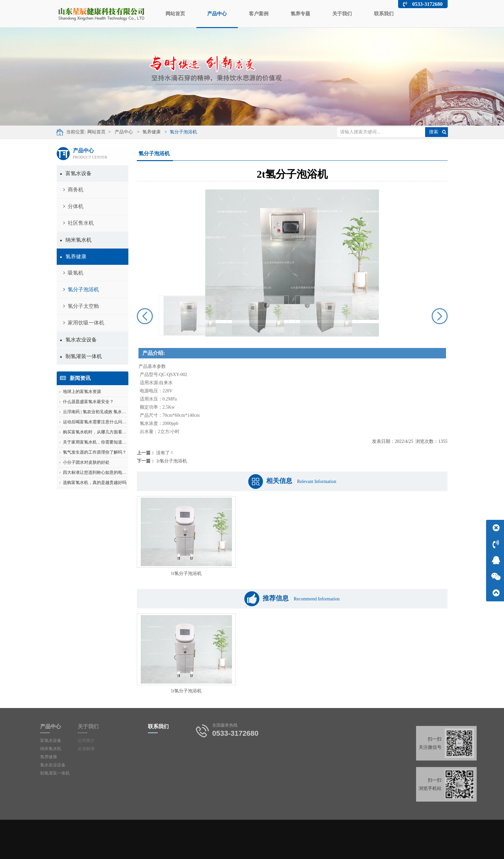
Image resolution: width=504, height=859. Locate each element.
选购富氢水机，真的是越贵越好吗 (95, 482)
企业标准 (74, 749)
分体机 (73, 206)
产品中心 (217, 19)
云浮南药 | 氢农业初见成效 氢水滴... (96, 412)
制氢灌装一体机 (81, 356)
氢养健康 (147, 132)
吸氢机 (73, 273)
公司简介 (74, 740)
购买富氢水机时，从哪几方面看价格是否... (103, 432)
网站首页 (175, 14)
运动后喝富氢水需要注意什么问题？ (97, 422)
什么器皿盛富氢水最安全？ (88, 402)
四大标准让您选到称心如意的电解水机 (99, 472)
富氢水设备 (76, 173)
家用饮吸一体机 (84, 323)
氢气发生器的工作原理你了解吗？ (95, 452)
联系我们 (384, 14)
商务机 (73, 190)
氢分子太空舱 (81, 306)
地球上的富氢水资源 (82, 392)
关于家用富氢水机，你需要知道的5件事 (100, 442)
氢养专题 (300, 14)
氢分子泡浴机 (179, 132)
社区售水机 (79, 223)
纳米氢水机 (76, 240)
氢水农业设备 (78, 340)
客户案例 (259, 14)
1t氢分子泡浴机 (172, 461)
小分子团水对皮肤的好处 (86, 462)
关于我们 (342, 14)
